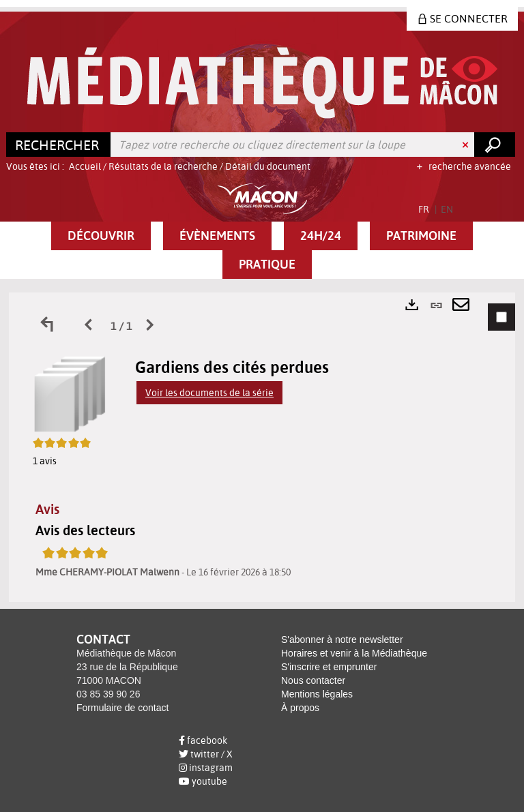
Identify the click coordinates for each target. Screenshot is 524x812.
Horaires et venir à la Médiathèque (354, 653)
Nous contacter (313, 680)
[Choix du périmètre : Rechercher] (59, 145)
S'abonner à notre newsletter (342, 640)
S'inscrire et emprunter (329, 667)
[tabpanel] (262, 447)
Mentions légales (317, 694)
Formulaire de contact (122, 708)
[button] (101, 236)
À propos (300, 708)
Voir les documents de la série (209, 393)
